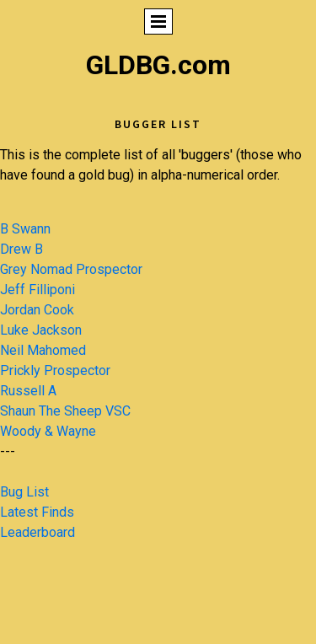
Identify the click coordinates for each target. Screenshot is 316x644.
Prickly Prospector (55, 370)
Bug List (24, 492)
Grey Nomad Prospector (71, 269)
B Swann (25, 229)
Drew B (21, 249)
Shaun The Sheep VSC (65, 411)
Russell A (28, 391)
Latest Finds (37, 512)
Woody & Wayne (48, 431)
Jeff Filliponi (37, 290)
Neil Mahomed (43, 350)
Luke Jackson (41, 330)
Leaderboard (37, 532)
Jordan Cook (37, 310)
